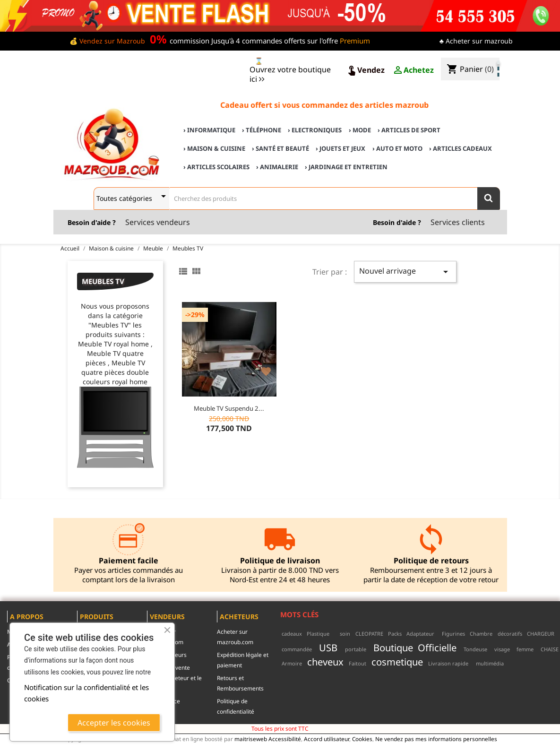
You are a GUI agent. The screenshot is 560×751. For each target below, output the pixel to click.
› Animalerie (277, 167)
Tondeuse (475, 649)
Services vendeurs (158, 222)
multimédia (490, 663)
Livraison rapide (448, 663)
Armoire (292, 663)
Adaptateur (420, 634)
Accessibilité (285, 739)
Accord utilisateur (327, 739)
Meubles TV (103, 281)
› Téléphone (262, 130)
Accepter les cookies (114, 723)
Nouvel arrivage (405, 272)
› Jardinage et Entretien (346, 167)
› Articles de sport (409, 130)
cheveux (325, 662)
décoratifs (510, 634)
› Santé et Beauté (280, 148)
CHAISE (550, 649)
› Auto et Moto (397, 148)
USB (328, 647)
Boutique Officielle (415, 647)
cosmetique (397, 662)
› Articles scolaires (216, 167)
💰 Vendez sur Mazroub (107, 41)
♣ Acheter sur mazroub (476, 41)
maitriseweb (251, 739)
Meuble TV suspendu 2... (229, 408)
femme (525, 649)
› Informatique (209, 130)
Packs (395, 634)
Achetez (413, 70)
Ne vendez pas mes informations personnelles (436, 739)
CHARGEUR (541, 634)
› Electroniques (315, 130)
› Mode (360, 130)
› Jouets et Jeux (340, 148)
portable (356, 649)
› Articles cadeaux (461, 148)
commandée (297, 649)
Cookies (362, 739)
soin (345, 634)
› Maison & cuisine (214, 148)
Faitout (358, 663)
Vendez (365, 70)
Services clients (458, 222)
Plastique (318, 634)
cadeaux (292, 634)
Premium (355, 41)
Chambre (481, 634)
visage (502, 649)
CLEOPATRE (369, 634)
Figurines (453, 634)
